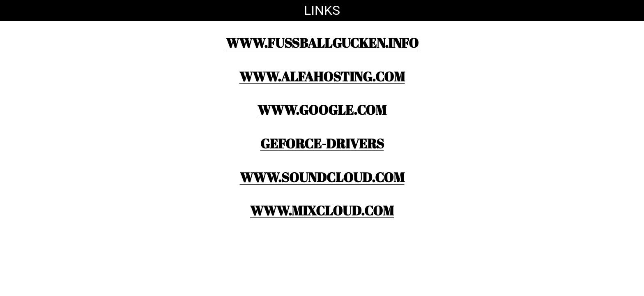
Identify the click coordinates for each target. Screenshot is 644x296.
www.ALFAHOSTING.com (322, 76)
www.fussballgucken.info (322, 43)
